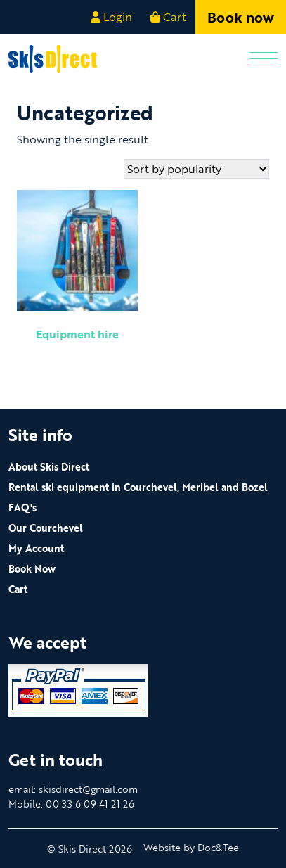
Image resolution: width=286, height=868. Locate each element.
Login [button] (111, 17)
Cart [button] (168, 17)
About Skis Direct (49, 467)
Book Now (32, 569)
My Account (36, 548)
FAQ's (22, 508)
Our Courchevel (46, 528)
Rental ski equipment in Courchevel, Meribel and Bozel (138, 487)
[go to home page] (53, 58)
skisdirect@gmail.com (88, 789)
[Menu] (264, 59)
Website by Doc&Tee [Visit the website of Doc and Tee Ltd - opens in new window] (191, 847)
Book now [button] (241, 17)
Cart (18, 589)
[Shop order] (196, 169)
